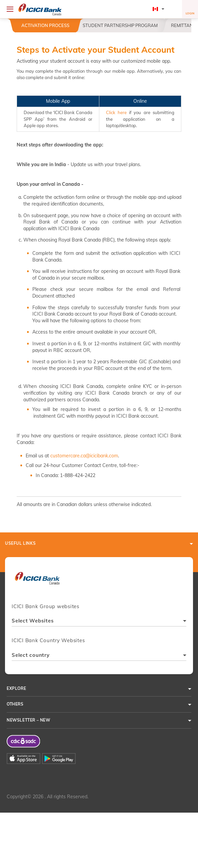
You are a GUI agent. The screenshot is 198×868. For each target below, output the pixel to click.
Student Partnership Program (120, 25)
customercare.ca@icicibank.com (84, 456)
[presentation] (37, 581)
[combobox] (99, 622)
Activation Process (45, 25)
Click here (116, 112)
